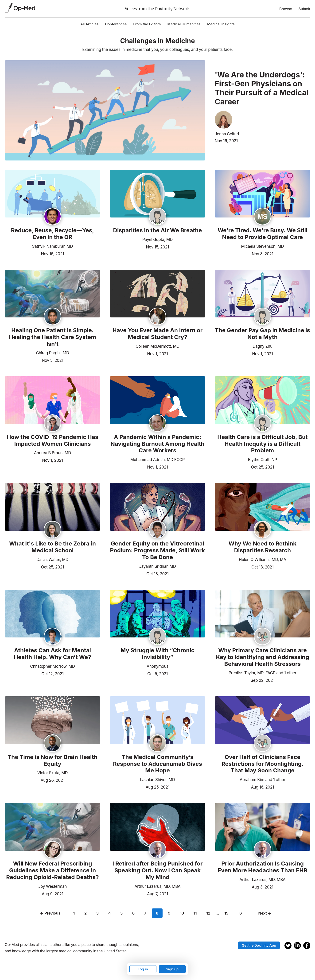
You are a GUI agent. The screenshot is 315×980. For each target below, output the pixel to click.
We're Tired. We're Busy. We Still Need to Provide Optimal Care (262, 234)
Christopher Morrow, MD (52, 666)
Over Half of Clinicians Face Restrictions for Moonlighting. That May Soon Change (262, 764)
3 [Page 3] (97, 913)
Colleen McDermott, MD (157, 346)
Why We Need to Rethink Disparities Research (262, 547)
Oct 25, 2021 (262, 467)
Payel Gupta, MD (157, 240)
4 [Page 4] (110, 913)
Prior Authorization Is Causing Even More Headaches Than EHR (262, 867)
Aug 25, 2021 (157, 787)
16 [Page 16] (240, 913)
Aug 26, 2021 (53, 780)
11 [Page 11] (195, 913)
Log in (143, 969)
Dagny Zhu (262, 346)
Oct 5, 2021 (157, 673)
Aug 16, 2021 (262, 787)
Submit (304, 9)
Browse (286, 9)
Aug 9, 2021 (53, 893)
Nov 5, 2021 (52, 360)
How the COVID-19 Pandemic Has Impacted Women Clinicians (52, 440)
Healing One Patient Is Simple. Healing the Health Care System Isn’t (52, 337)
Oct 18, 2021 (157, 573)
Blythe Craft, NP (262, 460)
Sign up (172, 969)
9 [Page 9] (169, 913)
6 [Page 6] (133, 913)
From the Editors (147, 24)
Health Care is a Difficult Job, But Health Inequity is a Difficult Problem (262, 444)
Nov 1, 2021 (157, 353)
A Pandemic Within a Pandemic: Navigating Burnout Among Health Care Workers (157, 444)
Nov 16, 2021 (226, 141)
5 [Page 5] (121, 913)
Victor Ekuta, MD (52, 773)
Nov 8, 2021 (263, 253)
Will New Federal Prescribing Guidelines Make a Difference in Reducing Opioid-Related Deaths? (52, 870)
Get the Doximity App (259, 945)
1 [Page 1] (74, 913)
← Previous (50, 913)
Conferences (116, 24)
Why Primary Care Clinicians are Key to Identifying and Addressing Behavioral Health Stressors (262, 657)
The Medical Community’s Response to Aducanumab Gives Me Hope (157, 764)
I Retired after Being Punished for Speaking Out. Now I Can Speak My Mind (157, 870)
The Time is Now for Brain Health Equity (52, 761)
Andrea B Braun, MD (52, 453)
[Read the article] (52, 194)
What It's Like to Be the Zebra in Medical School (52, 547)
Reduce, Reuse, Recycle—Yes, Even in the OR (53, 234)
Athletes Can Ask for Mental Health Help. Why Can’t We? (52, 654)
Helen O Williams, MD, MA (262, 560)
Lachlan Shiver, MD (157, 780)
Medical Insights (221, 24)
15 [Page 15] (226, 913)
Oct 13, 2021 (262, 567)
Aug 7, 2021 (157, 893)
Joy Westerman (52, 886)
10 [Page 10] (182, 913)
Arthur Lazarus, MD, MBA (158, 886)
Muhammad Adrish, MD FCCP (158, 460)
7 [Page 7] (145, 913)
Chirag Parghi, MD (52, 353)
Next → (265, 913)
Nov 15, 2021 (158, 247)
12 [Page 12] (208, 913)
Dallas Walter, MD (53, 560)
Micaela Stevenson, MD (262, 246)
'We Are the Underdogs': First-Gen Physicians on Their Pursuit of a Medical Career (262, 88)
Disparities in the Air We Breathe (158, 230)
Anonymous (157, 666)
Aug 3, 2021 (263, 887)
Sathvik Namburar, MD (53, 246)
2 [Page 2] (86, 913)
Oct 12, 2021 (52, 673)
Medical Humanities (184, 24)
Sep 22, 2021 (262, 680)
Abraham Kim (252, 780)
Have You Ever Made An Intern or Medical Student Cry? (157, 334)
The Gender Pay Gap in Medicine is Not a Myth (263, 334)
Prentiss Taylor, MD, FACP (252, 673)
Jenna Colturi (227, 134)
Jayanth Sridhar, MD (157, 566)
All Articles (89, 24)
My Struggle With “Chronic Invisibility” (157, 654)
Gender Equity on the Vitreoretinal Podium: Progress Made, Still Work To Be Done (158, 550)
